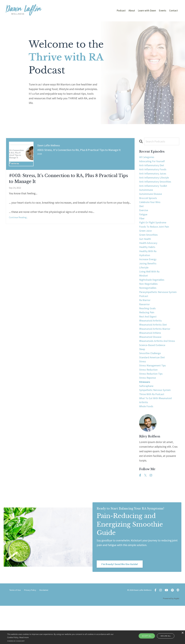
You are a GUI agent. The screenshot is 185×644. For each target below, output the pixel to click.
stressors (145, 416)
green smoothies (150, 245)
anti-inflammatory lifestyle (156, 181)
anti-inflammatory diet (154, 167)
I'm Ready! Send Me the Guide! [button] (120, 602)
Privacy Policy (30, 628)
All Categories (148, 158)
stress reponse (149, 412)
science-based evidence (154, 375)
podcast (144, 319)
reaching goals (149, 333)
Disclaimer (44, 628)
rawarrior (145, 328)
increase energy (149, 273)
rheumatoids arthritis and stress (159, 370)
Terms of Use (15, 628)
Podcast (121, 10)
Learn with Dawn (147, 10)
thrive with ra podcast (153, 430)
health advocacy (149, 255)
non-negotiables (150, 301)
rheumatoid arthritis (152, 347)
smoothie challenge (152, 384)
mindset (144, 292)
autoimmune (147, 195)
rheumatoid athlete (152, 361)
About (132, 10)
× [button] (182, 633)
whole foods (147, 444)
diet (142, 213)
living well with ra (151, 287)
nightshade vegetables (153, 296)
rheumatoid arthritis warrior (157, 356)
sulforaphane (147, 421)
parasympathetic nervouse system (156, 312)
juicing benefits (149, 278)
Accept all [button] (148, 636)
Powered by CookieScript (16, 641)
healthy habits (148, 259)
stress (143, 393)
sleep (143, 379)
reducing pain (148, 338)
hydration (145, 268)
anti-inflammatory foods (155, 171)
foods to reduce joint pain (156, 236)
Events (163, 10)
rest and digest (149, 342)
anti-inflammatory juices (155, 176)
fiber (142, 227)
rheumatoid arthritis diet (155, 352)
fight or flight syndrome (155, 232)
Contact (173, 10)
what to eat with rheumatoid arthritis (158, 437)
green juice (146, 241)
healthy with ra (149, 264)
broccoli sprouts (149, 204)
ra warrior (146, 324)
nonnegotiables (149, 305)
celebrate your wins (151, 208)
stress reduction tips (152, 407)
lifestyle (144, 282)
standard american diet (154, 389)
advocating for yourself (154, 162)
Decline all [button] (165, 636)
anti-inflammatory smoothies (158, 185)
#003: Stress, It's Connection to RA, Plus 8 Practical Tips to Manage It (64, 180)
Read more (24, 637)
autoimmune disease (152, 199)
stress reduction (149, 402)
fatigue (144, 222)
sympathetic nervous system (157, 425)
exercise (144, 218)
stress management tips (154, 398)
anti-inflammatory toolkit (156, 190)
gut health (146, 250)
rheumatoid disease (152, 365)
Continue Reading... (18, 220)
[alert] (92, 637)
